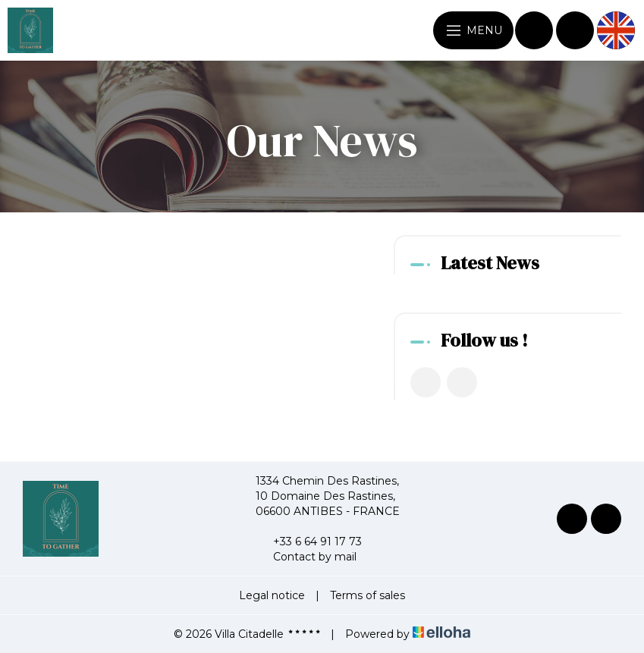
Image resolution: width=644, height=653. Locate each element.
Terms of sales (368, 595)
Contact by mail (306, 557)
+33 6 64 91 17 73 (309, 542)
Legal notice (272, 595)
